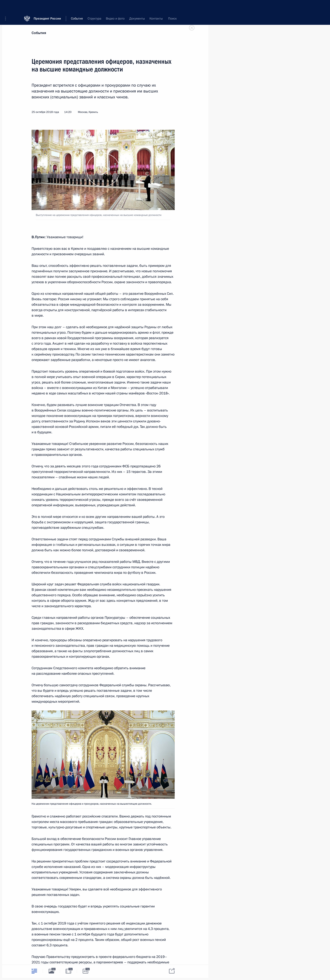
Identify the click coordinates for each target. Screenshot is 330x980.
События (39, 33)
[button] (7, 6)
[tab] (34, 971)
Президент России (47, 6)
